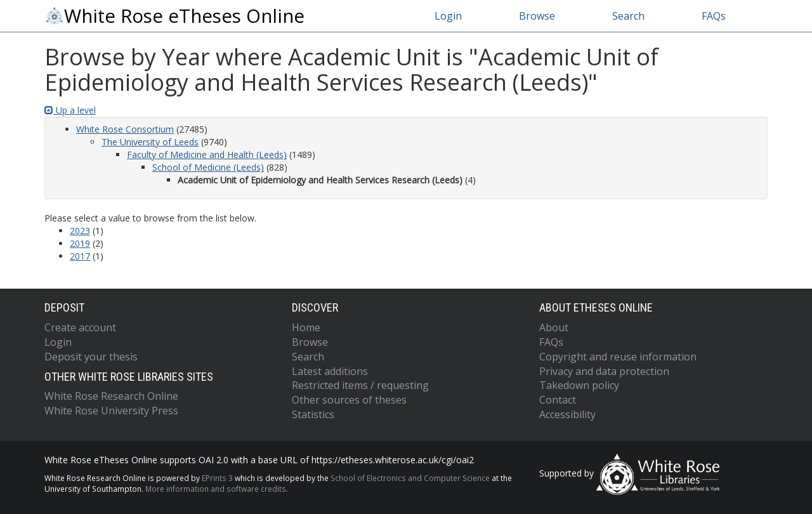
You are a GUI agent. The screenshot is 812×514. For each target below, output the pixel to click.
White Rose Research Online (111, 396)
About (554, 327)
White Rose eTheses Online (174, 16)
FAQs (714, 16)
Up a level (70, 110)
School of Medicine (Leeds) (208, 167)
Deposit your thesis (91, 357)
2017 (80, 256)
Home (306, 327)
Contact (558, 400)
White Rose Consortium (125, 129)
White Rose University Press (111, 411)
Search (628, 16)
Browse (537, 16)
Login (448, 16)
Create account (80, 327)
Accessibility (567, 414)
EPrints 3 (217, 478)
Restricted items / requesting (360, 385)
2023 (80, 231)
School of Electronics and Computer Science (410, 478)
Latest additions (330, 371)
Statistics (313, 414)
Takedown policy (579, 385)
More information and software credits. (217, 489)
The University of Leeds (150, 142)
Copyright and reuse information (618, 357)
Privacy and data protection (604, 371)
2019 (80, 243)
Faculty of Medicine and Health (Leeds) (207, 155)
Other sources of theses (349, 400)
